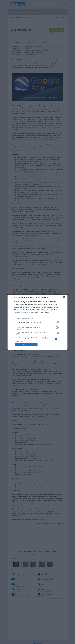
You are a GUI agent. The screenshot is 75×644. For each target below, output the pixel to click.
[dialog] (37, 322)
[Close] (65, 297)
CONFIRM (26, 345)
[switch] (57, 322)
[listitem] (37, 319)
